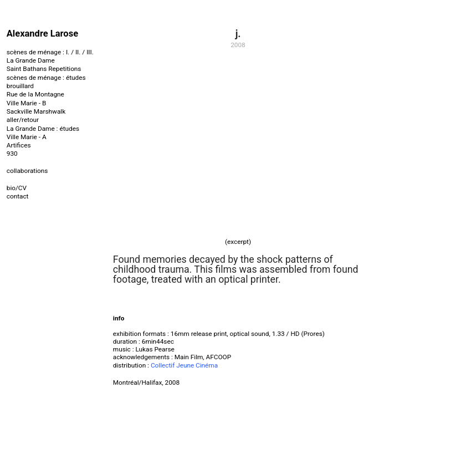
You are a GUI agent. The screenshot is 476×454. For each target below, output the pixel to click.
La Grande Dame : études (43, 129)
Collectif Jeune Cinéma (184, 365)
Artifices (19, 145)
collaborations (27, 171)
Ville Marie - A (27, 137)
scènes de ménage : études (46, 78)
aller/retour (23, 120)
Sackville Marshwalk (36, 111)
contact (18, 196)
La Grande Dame (31, 60)
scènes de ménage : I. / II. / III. (50, 52)
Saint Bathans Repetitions (44, 69)
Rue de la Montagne (35, 94)
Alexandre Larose (42, 34)
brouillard (20, 86)
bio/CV (17, 188)
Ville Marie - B (27, 103)
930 (12, 154)
